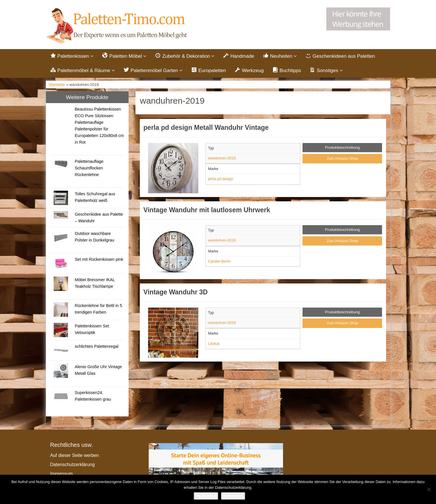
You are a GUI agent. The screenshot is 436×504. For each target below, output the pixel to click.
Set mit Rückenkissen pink (99, 259)
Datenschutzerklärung (73, 465)
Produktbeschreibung (342, 147)
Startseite (57, 85)
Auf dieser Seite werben (75, 455)
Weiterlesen (233, 496)
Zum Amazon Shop (342, 158)
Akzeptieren (206, 496)
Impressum (62, 474)
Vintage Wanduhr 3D (176, 292)
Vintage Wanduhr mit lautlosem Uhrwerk (207, 210)
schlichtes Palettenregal (96, 346)
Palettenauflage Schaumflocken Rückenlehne (89, 168)
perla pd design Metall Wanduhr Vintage (206, 128)
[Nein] (429, 489)
